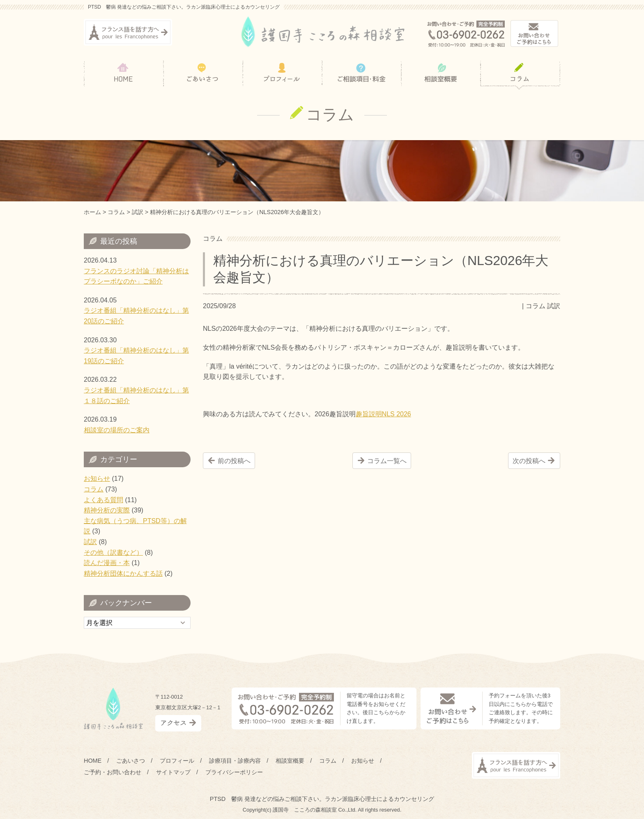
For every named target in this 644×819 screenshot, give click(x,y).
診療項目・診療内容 (235, 761)
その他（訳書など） (113, 553)
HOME (93, 761)
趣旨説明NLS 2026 (383, 414)
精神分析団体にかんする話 (123, 573)
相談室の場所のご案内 (117, 430)
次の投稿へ (529, 461)
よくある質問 (103, 500)
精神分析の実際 (107, 510)
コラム (536, 306)
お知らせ (97, 479)
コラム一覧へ (387, 461)
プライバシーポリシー (234, 772)
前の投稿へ (234, 461)
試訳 (554, 306)
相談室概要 (290, 761)
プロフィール (177, 761)
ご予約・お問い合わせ (113, 772)
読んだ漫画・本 (107, 563)
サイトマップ (173, 772)
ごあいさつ (131, 761)
